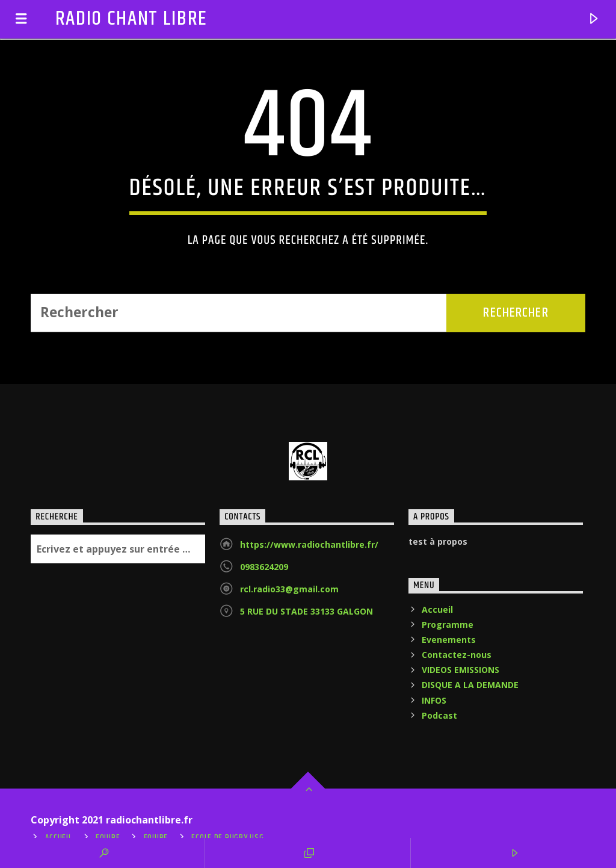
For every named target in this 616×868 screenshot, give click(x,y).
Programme (448, 625)
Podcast (439, 715)
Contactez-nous (457, 655)
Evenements (449, 640)
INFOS (434, 700)
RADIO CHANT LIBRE (132, 19)
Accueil (437, 609)
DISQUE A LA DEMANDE (470, 685)
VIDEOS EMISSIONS (460, 670)
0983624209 (264, 567)
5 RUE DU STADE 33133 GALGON (306, 611)
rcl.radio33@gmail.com (289, 589)
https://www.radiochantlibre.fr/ (309, 544)
